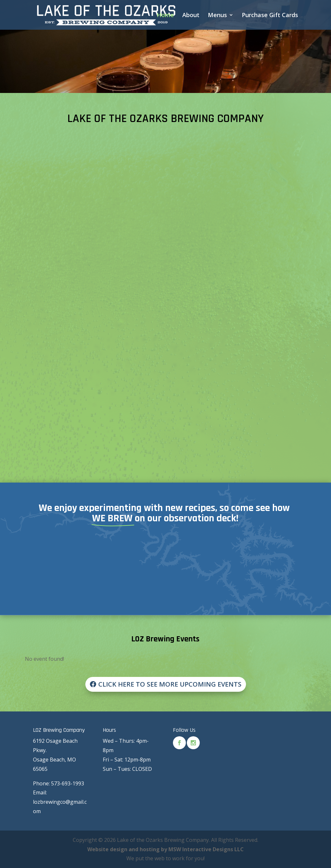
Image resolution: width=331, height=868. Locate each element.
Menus (217, 16)
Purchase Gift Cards (270, 16)
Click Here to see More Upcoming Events (170, 684)
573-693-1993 (68, 783)
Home (165, 16)
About (191, 16)
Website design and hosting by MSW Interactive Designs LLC (165, 849)
